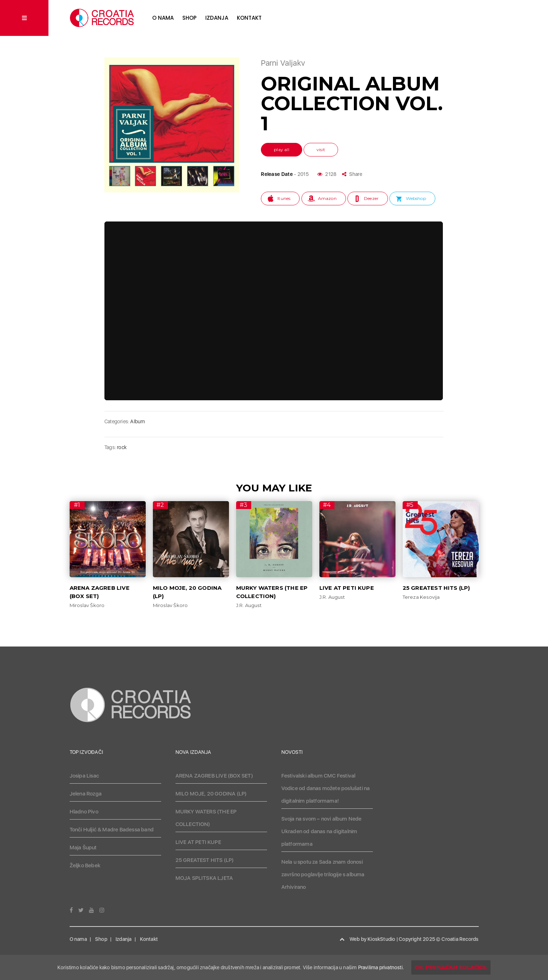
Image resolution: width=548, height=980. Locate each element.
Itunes (284, 198)
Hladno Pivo (84, 812)
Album (137, 421)
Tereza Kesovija (421, 597)
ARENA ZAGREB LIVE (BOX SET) (214, 776)
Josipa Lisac (84, 776)
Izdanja (217, 18)
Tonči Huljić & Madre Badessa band (112, 830)
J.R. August (249, 605)
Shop (189, 18)
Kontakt (249, 18)
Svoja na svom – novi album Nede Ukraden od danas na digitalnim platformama (322, 831)
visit (321, 150)
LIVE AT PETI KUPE (347, 588)
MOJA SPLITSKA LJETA (204, 878)
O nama (163, 18)
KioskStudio (381, 939)
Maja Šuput (83, 848)
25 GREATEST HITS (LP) (436, 588)
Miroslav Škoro (87, 605)
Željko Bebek (85, 865)
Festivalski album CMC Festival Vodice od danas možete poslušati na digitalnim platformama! (326, 788)
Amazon (327, 198)
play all (282, 150)
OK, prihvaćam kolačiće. (451, 967)
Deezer (371, 198)
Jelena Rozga (86, 794)
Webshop (416, 198)
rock (122, 447)
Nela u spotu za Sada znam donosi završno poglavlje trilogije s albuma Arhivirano (323, 874)
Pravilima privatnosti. (381, 967)
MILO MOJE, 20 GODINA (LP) (211, 794)
